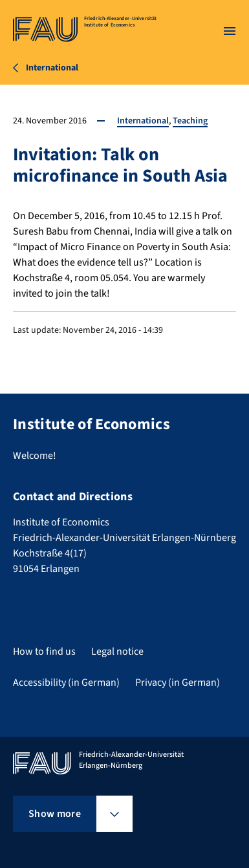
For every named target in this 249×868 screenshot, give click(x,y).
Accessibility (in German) (66, 683)
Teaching (190, 121)
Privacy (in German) (178, 683)
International (143, 121)
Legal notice (117, 651)
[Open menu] (230, 31)
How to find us (44, 651)
